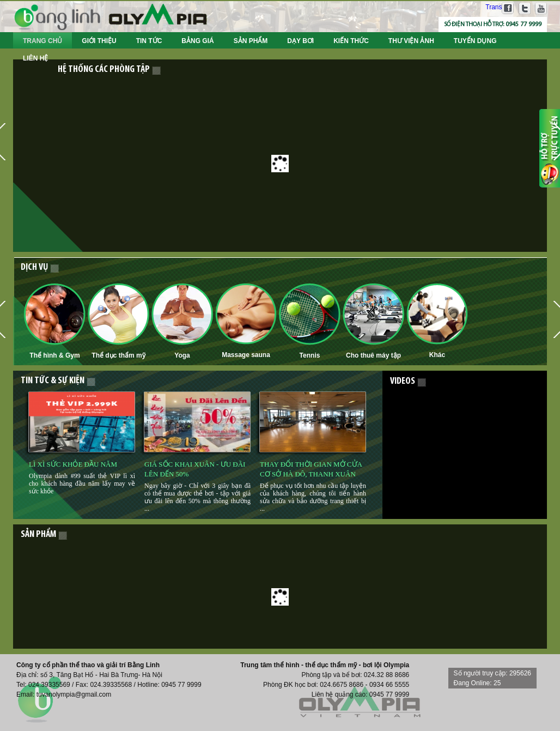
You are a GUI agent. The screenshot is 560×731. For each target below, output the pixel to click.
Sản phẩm (251, 41)
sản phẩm (38, 535)
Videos (403, 381)
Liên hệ (35, 58)
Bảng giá (197, 41)
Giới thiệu (99, 41)
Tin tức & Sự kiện (53, 381)
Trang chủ (42, 41)
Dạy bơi (300, 41)
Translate (492, 7)
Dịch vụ (34, 267)
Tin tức (149, 41)
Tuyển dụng (475, 41)
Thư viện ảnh (411, 41)
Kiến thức (351, 41)
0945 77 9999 (524, 25)
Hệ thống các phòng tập (104, 70)
